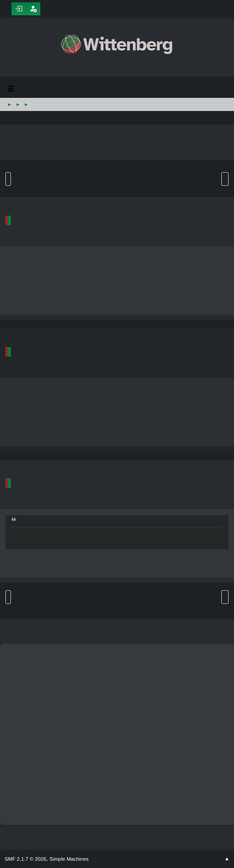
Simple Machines (69, 859)
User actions (225, 179)
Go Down (8, 179)
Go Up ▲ (227, 859)
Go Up (8, 597)
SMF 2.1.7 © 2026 (25, 859)
